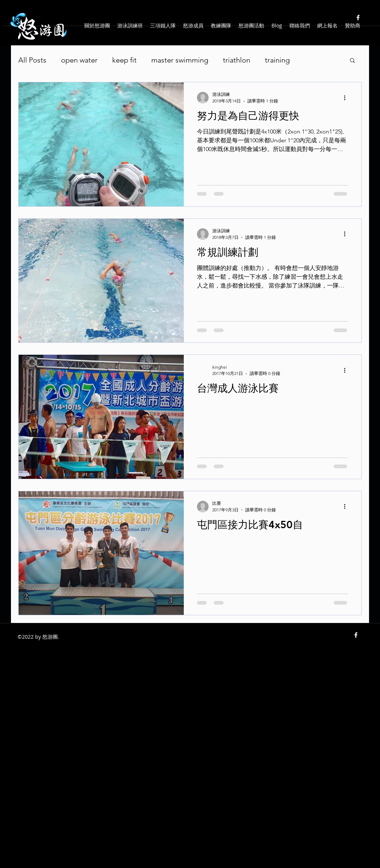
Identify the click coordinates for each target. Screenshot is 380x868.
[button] (352, 61)
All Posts (32, 60)
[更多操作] (347, 98)
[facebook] (358, 18)
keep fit (124, 60)
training (277, 60)
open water (79, 60)
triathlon (237, 60)
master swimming (180, 60)
